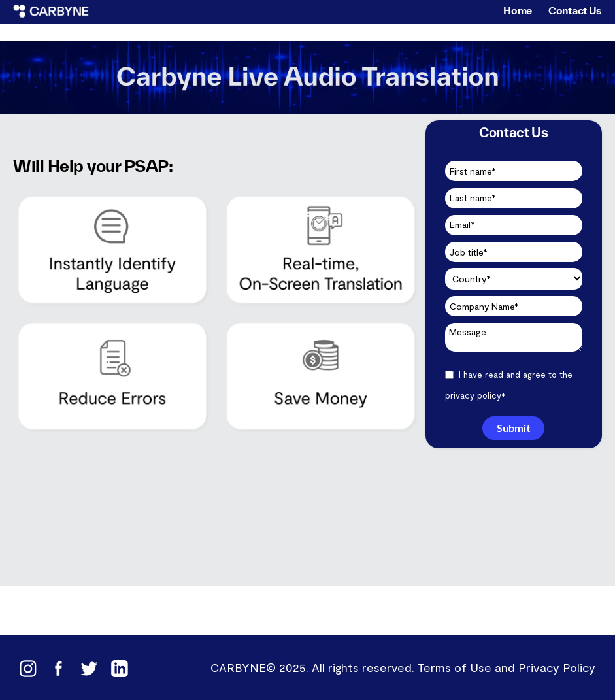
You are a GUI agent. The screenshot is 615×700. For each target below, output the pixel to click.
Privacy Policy (557, 667)
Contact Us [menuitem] (575, 10)
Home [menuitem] (518, 10)
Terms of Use (455, 667)
